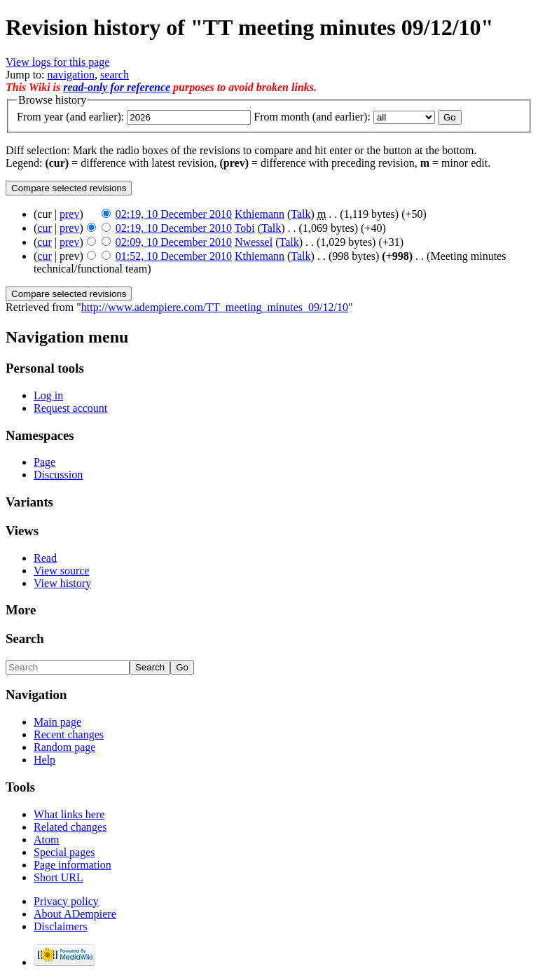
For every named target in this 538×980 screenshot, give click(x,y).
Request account (70, 408)
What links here (69, 814)
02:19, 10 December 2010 (174, 214)
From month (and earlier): (312, 117)
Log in (48, 395)
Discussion (58, 475)
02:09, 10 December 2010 (174, 242)
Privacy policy (66, 901)
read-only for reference (117, 87)
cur (44, 228)
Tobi (245, 228)
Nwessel (254, 242)
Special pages (64, 852)
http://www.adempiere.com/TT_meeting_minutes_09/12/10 (215, 307)
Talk (301, 214)
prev (69, 214)
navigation (71, 75)
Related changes (70, 827)
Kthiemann (260, 214)
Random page (64, 747)
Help (44, 760)
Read (45, 558)
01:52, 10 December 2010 (174, 256)
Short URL (58, 877)
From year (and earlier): (70, 117)
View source (61, 571)
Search (25, 639)
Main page (57, 722)
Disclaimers (60, 926)
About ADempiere (75, 914)
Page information (73, 865)
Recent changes (69, 734)
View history (62, 583)
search (115, 75)
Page (44, 462)
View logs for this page (57, 62)
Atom (46, 840)
